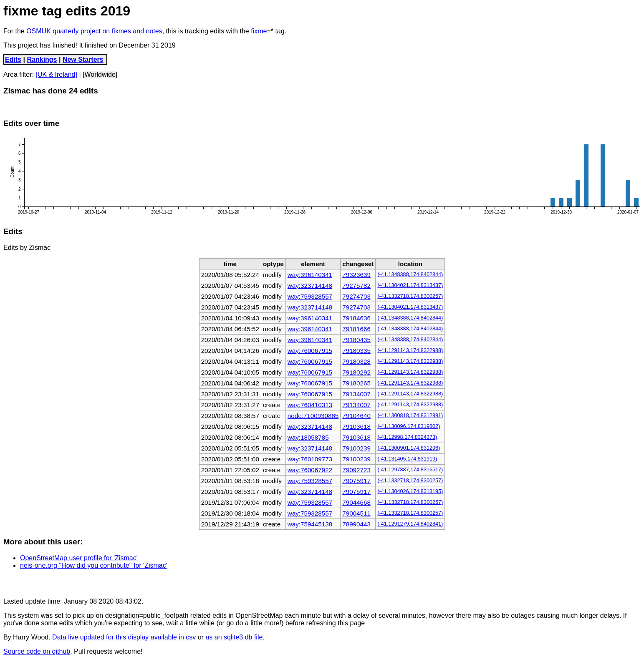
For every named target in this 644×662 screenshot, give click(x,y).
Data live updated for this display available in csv (124, 637)
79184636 (356, 318)
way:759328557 (310, 296)
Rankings (42, 59)
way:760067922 (310, 470)
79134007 (356, 394)
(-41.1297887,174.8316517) (410, 470)
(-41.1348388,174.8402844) (410, 274)
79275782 (356, 286)
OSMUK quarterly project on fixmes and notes (94, 31)
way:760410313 (310, 405)
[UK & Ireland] (56, 74)
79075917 (356, 481)
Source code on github (37, 651)
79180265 (356, 383)
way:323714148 (310, 286)
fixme (259, 31)
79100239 (356, 448)
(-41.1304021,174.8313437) (410, 285)
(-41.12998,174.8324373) (407, 437)
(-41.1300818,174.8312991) (410, 415)
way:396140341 (310, 275)
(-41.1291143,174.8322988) (410, 350)
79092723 (356, 470)
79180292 (356, 372)
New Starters (83, 59)
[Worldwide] (100, 74)
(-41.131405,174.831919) (407, 459)
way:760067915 (310, 351)
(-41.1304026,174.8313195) (410, 491)
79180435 (356, 340)
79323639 (356, 275)
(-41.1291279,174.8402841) (410, 524)
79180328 (356, 361)
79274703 (356, 296)
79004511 (356, 513)
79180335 (356, 351)
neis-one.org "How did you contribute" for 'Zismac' (94, 565)
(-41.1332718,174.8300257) (410, 296)
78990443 (356, 524)
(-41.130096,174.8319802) (409, 426)
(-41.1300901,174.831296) (409, 448)
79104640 (356, 416)
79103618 (356, 427)
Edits (13, 59)
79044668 (356, 502)
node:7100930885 (313, 416)
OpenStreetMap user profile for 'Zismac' (79, 558)
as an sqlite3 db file (234, 637)
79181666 (356, 329)
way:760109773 (310, 459)
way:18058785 (308, 437)
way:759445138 (310, 524)
